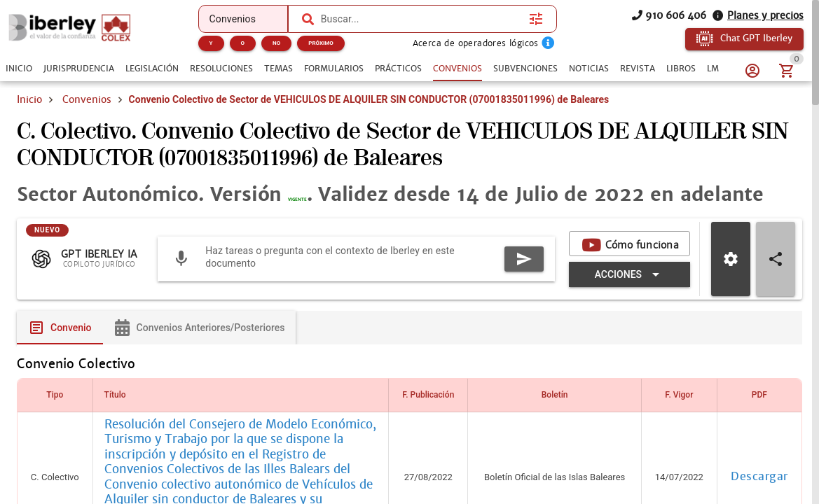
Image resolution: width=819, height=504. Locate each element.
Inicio (29, 99)
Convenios (87, 99)
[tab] (19, 69)
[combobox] (421, 19)
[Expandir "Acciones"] (629, 302)
